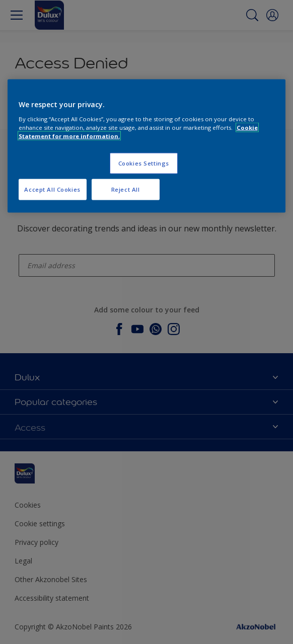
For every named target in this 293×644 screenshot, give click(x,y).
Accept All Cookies (52, 189)
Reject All (126, 189)
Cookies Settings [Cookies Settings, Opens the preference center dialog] (144, 163)
